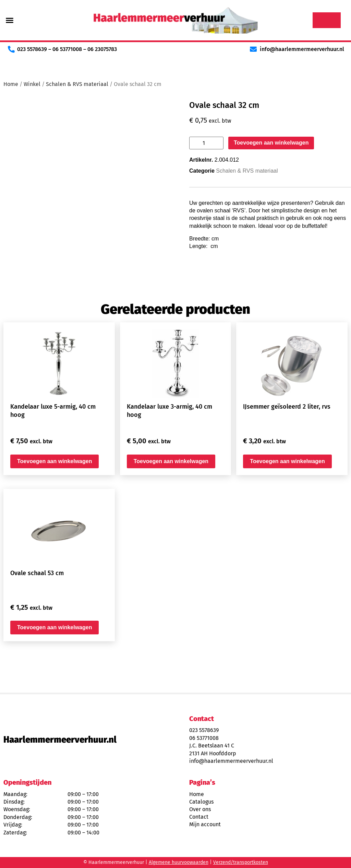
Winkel (32, 84)
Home (11, 84)
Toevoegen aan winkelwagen (271, 143)
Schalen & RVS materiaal (77, 84)
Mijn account (205, 824)
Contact (199, 817)
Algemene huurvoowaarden (179, 862)
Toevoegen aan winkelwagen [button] (55, 461)
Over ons (200, 809)
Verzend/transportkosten (241, 862)
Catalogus (201, 802)
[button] (10, 20)
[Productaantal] (206, 143)
